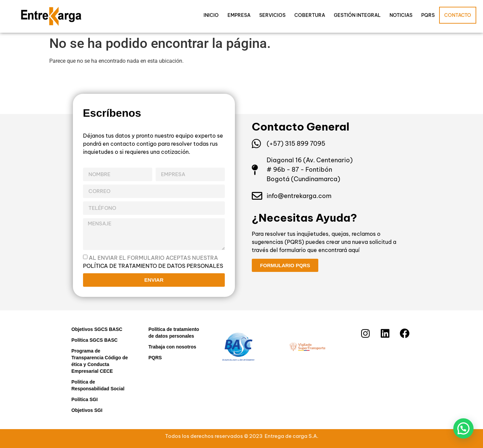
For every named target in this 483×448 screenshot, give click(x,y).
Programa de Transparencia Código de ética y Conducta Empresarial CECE (100, 361)
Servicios (272, 15)
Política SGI (85, 399)
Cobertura (310, 15)
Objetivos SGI (87, 410)
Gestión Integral (357, 15)
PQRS (428, 15)
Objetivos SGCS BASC (97, 329)
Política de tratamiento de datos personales (174, 333)
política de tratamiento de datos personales (153, 265)
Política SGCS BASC (95, 340)
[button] (463, 428)
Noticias (401, 15)
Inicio (211, 15)
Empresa (239, 15)
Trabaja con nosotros (172, 347)
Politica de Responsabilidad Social (98, 385)
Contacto (458, 15)
